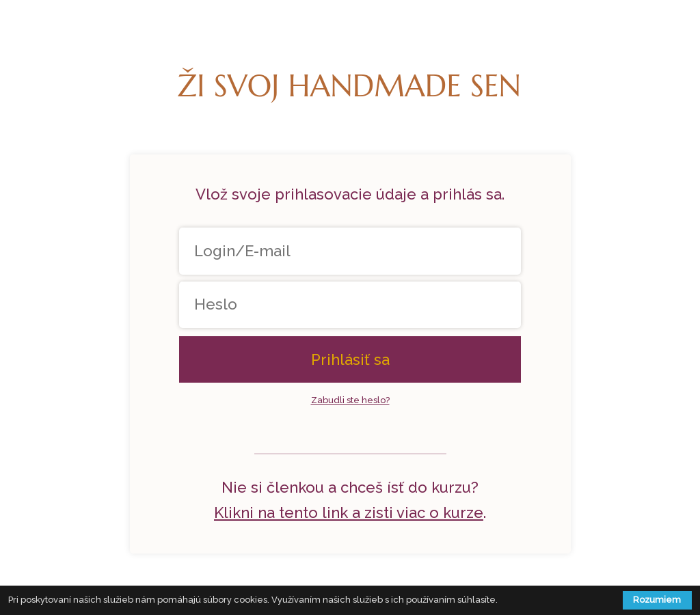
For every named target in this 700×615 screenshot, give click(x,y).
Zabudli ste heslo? (350, 400)
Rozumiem (657, 600)
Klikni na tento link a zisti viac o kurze (349, 512)
